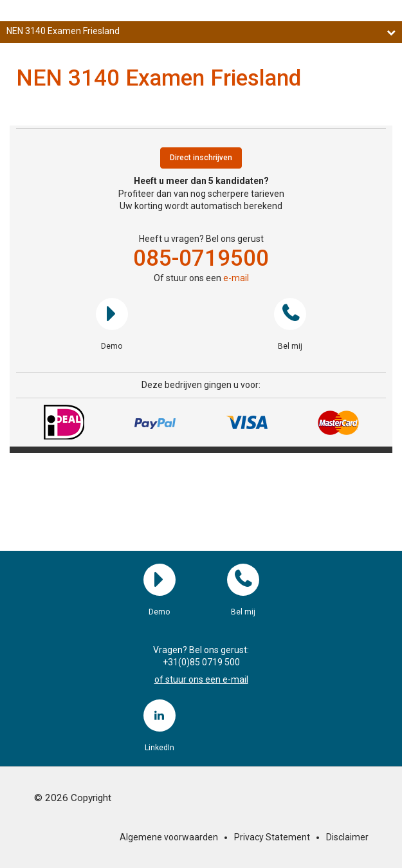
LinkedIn (160, 716)
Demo (112, 314)
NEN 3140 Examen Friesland (201, 31)
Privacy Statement (272, 837)
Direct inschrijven (201, 158)
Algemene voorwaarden (169, 837)
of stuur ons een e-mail (201, 679)
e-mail (236, 278)
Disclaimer (347, 837)
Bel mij (290, 314)
